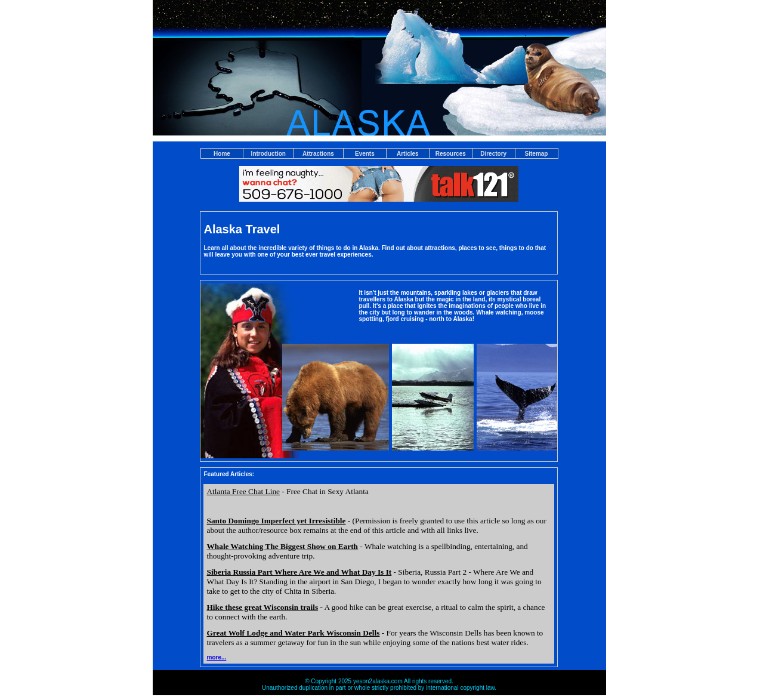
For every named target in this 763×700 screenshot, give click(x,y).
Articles (408, 154)
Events (365, 154)
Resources (451, 154)
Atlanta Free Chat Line (243, 491)
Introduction (268, 154)
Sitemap (537, 154)
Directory (493, 154)
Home (222, 154)
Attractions (318, 154)
